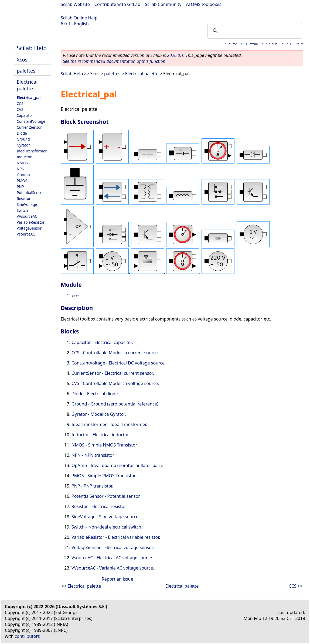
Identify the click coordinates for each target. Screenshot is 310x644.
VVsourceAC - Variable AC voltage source (112, 568)
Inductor (24, 157)
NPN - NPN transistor (93, 455)
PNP (20, 187)
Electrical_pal (29, 98)
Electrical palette (27, 85)
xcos (76, 296)
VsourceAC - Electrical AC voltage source (112, 558)
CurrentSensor (29, 127)
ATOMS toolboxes (204, 4)
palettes (26, 71)
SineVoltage (27, 204)
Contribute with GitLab (117, 4)
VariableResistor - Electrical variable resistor (115, 537)
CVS (20, 109)
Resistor (24, 198)
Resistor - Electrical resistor (98, 506)
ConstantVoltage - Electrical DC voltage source (118, 363)
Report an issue (117, 579)
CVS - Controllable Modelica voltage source (115, 383)
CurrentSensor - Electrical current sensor (112, 373)
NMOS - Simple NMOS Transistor (104, 445)
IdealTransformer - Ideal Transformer (109, 424)
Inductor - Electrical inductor (100, 435)
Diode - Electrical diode (95, 394)
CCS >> (296, 586)
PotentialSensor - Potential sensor (105, 496)
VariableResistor (31, 222)
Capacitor (25, 115)
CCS (20, 103)
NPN (21, 169)
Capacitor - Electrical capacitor (102, 342)
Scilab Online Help (79, 18)
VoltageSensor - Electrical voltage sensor (112, 547)
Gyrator (23, 145)
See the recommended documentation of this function (114, 61)
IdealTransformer (32, 151)
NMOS (22, 163)
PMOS (22, 181)
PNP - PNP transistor (92, 486)
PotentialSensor (30, 192)
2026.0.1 (175, 55)
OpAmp (23, 175)
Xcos (22, 59)
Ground (23, 139)
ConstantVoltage (31, 121)
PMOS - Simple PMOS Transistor (103, 476)
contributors (27, 636)
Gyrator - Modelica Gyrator (98, 414)
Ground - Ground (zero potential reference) (115, 404)
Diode (22, 133)
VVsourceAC (27, 216)
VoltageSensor (29, 228)
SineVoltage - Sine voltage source (105, 517)
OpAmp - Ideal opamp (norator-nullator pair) (117, 465)
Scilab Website (75, 4)
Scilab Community (163, 4)
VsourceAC (26, 234)
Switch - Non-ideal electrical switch (106, 527)
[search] (254, 31)
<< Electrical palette (81, 586)
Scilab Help (32, 48)
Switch (22, 210)
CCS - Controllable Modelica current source (115, 353)
